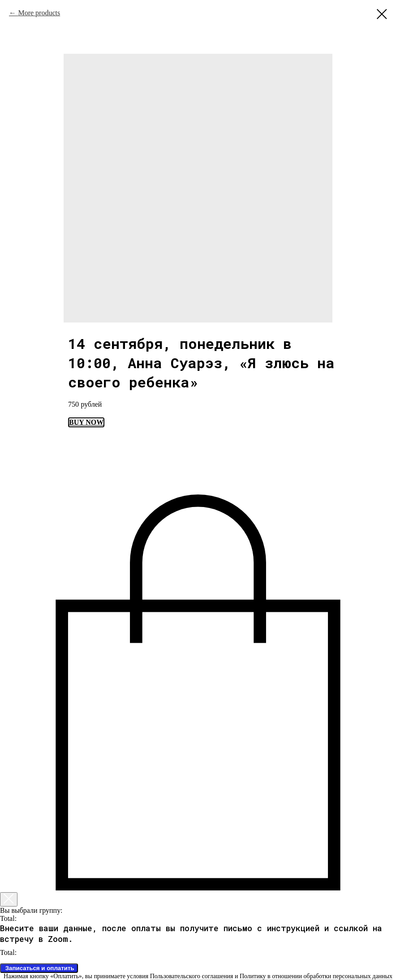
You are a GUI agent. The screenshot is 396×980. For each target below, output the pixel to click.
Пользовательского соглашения (192, 976)
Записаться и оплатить (39, 968)
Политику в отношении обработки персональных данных (316, 976)
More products (39, 13)
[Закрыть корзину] (9, 899)
